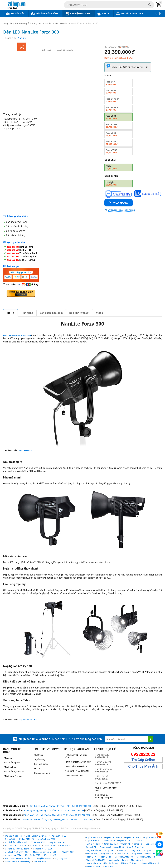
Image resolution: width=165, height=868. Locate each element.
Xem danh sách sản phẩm (121, 210)
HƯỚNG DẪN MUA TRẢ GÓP (78, 762)
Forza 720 (112, 143)
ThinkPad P (35, 846)
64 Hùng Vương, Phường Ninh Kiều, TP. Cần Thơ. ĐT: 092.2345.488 (54, 811)
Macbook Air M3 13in (124, 857)
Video (99, 313)
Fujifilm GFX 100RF (113, 838)
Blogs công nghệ (42, 773)
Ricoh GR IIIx (106, 857)
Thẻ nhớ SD (10, 839)
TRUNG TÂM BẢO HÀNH (76, 767)
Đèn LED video (26, 451)
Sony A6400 (137, 854)
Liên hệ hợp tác (41, 764)
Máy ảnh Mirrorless (58, 842)
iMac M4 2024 (68, 852)
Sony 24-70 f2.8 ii (94, 850)
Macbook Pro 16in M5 (96, 860)
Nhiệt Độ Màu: (112, 176)
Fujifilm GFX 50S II (94, 838)
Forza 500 (112, 134)
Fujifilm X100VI (93, 841)
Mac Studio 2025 (33, 855)
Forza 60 (111, 83)
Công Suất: (110, 160)
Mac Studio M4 (111, 863)
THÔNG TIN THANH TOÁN (77, 771)
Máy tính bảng (11, 767)
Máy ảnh (8, 758)
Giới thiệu (39, 755)
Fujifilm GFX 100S (133, 838)
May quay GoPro (93, 867)
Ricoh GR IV (91, 857)
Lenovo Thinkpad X (150, 863)
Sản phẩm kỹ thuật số (14, 772)
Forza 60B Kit (112, 100)
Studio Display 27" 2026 (36, 836)
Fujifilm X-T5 (139, 841)
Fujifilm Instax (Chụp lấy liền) (17, 862)
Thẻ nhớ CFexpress (13, 836)
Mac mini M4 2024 (13, 855)
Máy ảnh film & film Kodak (16, 842)
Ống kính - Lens (44, 858)
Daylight (112, 184)
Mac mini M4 (137, 860)
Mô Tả (10, 313)
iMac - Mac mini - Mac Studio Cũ (19, 858)
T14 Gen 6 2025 (38, 842)
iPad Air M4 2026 (26, 839)
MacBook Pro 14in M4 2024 (17, 852)
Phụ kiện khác (40, 862)
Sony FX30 (119, 847)
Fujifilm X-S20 (109, 841)
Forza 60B (111, 92)
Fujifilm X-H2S (124, 841)
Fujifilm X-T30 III (93, 844)
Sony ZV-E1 (110, 850)
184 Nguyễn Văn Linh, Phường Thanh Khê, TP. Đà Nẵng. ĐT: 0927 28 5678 (57, 815)
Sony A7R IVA (107, 854)
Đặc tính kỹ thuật (79, 313)
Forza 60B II (112, 109)
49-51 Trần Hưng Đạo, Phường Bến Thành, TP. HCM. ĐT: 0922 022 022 (60, 806)
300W (112, 167)
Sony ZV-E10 (92, 854)
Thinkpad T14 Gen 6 (130, 863)
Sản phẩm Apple (12, 763)
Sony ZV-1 (123, 850)
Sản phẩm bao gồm (51, 313)
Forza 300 (112, 117)
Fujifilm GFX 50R (151, 838)
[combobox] (109, 5)
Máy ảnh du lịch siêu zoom (17, 849)
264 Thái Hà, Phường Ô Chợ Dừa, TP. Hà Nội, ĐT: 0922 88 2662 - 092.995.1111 (57, 820)
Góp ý (37, 768)
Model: (108, 75)
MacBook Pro (50, 846)
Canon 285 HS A (111, 844)
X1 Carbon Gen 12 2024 (15, 846)
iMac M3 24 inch (93, 863)
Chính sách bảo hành (74, 776)
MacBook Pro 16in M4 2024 (45, 852)
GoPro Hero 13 (110, 867)
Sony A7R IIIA (122, 854)
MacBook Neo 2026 (47, 839)
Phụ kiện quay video (28, 720)
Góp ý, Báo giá (104, 796)
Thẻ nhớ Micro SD (58, 836)
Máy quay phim (61, 858)
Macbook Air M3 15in (146, 857)
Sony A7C (148, 850)
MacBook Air (65, 846)
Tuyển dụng (40, 759)
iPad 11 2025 (50, 855)
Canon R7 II (91, 847)
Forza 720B (112, 151)
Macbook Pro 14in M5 (118, 860)
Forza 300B (112, 126)
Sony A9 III (136, 850)
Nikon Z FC (151, 854)
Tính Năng (27, 313)
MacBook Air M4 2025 (43, 849)
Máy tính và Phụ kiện (13, 776)
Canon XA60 (105, 847)
